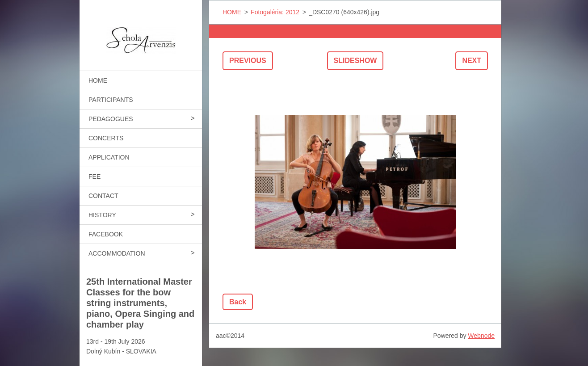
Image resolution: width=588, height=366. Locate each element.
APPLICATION (109, 157)
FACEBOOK (106, 234)
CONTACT (103, 196)
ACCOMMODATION (117, 253)
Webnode (481, 336)
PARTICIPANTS (111, 100)
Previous (248, 61)
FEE (94, 177)
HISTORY (102, 215)
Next (472, 61)
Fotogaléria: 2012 (275, 12)
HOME (98, 80)
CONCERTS (106, 138)
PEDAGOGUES (111, 119)
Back (238, 302)
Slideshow (355, 61)
